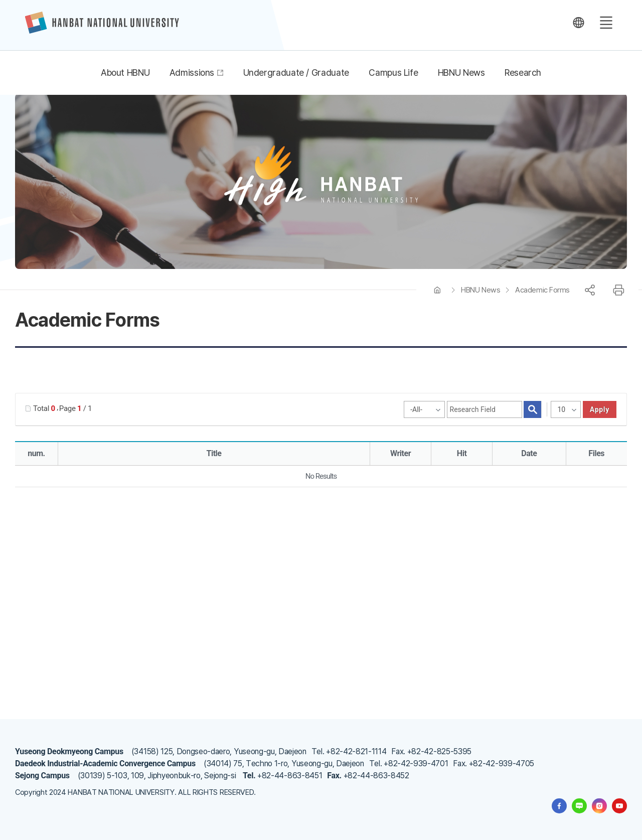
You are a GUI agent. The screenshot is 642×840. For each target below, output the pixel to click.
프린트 (618, 290)
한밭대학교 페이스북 (559, 806)
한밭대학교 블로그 (579, 806)
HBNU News (480, 290)
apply (600, 409)
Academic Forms (542, 290)
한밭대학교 (102, 23)
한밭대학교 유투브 (619, 806)
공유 (590, 290)
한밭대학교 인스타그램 (599, 806)
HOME (437, 290)
